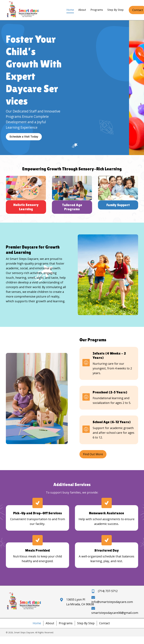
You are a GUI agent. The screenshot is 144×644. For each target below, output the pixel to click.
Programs (66, 623)
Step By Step (86, 623)
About (50, 623)
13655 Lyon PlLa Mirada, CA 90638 (80, 602)
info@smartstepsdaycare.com (112, 602)
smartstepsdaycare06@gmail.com (115, 613)
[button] (24, 137)
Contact (104, 623)
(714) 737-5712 (108, 591)
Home (37, 623)
